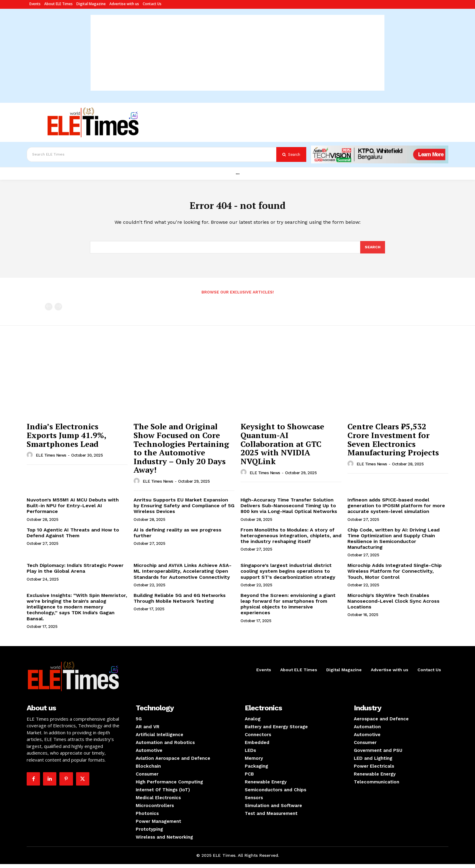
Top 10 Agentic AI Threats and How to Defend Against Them (73, 537)
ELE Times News (51, 459)
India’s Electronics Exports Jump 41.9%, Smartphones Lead (66, 439)
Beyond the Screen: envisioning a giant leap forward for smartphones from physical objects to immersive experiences (288, 608)
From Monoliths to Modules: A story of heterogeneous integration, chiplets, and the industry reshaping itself (291, 540)
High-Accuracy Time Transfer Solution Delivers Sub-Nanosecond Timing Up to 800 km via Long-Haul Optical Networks (289, 510)
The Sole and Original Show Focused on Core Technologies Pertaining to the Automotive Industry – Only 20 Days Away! (181, 452)
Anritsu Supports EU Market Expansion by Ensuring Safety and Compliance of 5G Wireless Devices (184, 510)
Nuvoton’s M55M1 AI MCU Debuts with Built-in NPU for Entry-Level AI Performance (73, 510)
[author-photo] (31, 459)
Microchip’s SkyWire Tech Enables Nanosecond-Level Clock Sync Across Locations (394, 605)
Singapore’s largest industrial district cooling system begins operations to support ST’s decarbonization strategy (288, 575)
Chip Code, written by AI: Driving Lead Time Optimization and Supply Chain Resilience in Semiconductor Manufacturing (394, 543)
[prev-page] (49, 311)
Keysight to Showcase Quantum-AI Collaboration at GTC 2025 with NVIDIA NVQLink (282, 448)
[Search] (291, 154)
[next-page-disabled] (58, 311)
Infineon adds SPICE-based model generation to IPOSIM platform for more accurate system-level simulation (396, 510)
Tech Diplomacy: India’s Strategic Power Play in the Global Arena (75, 572)
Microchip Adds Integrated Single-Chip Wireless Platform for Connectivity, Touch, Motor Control (395, 575)
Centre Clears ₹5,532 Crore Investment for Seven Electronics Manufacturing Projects (393, 444)
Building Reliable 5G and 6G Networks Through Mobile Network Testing (180, 602)
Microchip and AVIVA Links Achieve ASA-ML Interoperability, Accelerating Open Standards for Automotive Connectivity (183, 575)
